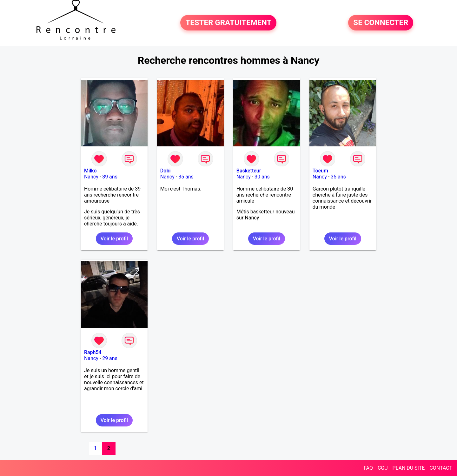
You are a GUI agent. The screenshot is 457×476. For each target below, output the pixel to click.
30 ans (262, 177)
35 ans (186, 177)
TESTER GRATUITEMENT (228, 23)
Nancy (91, 177)
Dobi (166, 171)
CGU (383, 468)
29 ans (110, 358)
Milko (90, 171)
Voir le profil (114, 239)
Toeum (320, 171)
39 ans (110, 177)
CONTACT (441, 468)
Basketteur (249, 171)
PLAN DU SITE (409, 468)
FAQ (368, 468)
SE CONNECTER (381, 23)
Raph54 (93, 352)
